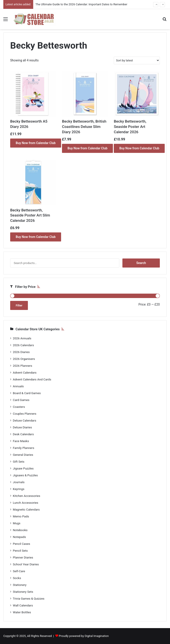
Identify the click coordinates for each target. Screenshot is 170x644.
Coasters (19, 407)
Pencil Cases (21, 544)
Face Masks (21, 441)
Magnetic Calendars (26, 509)
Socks (17, 578)
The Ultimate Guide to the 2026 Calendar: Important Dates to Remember (81, 4)
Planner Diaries (23, 557)
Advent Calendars (25, 372)
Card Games (21, 400)
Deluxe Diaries (22, 427)
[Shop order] (137, 60)
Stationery (20, 585)
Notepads (19, 537)
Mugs (17, 523)
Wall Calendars (23, 605)
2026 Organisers (24, 359)
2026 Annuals (22, 338)
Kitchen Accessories (27, 496)
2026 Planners (22, 366)
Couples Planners (25, 414)
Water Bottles (22, 612)
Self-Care (19, 571)
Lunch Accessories (26, 503)
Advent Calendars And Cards (32, 379)
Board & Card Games (27, 393)
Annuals (18, 386)
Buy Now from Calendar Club (36, 143)
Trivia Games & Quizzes (29, 598)
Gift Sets (19, 462)
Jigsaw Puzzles (23, 468)
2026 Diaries (21, 352)
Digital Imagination (97, 636)
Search (141, 263)
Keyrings (19, 489)
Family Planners (23, 448)
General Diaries (23, 455)
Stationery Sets (23, 592)
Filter (19, 305)
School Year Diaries (26, 564)
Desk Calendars (23, 434)
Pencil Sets (20, 551)
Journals (19, 482)
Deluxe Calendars (24, 420)
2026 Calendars (23, 345)
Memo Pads (21, 516)
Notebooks (20, 530)
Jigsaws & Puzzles (25, 475)
